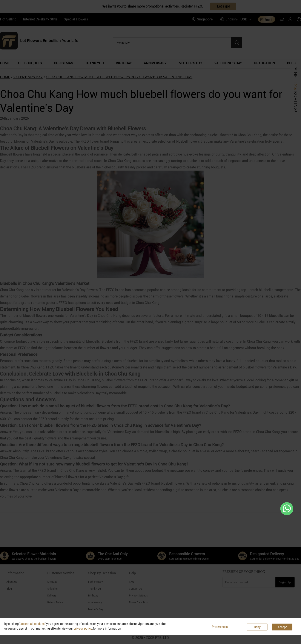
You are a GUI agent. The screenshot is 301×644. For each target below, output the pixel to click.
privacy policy (83, 629)
